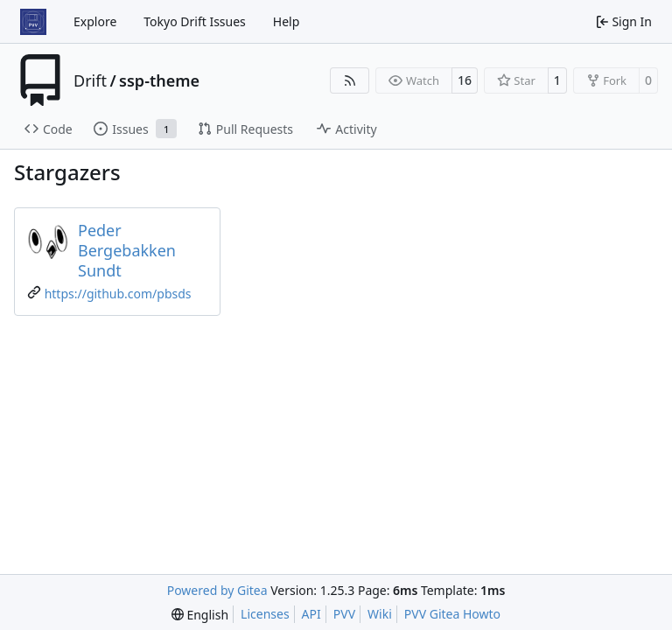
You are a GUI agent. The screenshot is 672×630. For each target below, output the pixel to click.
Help (287, 21)
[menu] (200, 615)
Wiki (380, 614)
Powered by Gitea (217, 590)
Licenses (265, 614)
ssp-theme (159, 80)
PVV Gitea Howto (452, 614)
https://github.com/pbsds (118, 294)
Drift (90, 80)
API (311, 614)
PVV (344, 614)
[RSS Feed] (350, 80)
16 (465, 80)
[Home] (33, 22)
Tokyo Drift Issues (195, 21)
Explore (95, 21)
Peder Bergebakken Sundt (127, 250)
